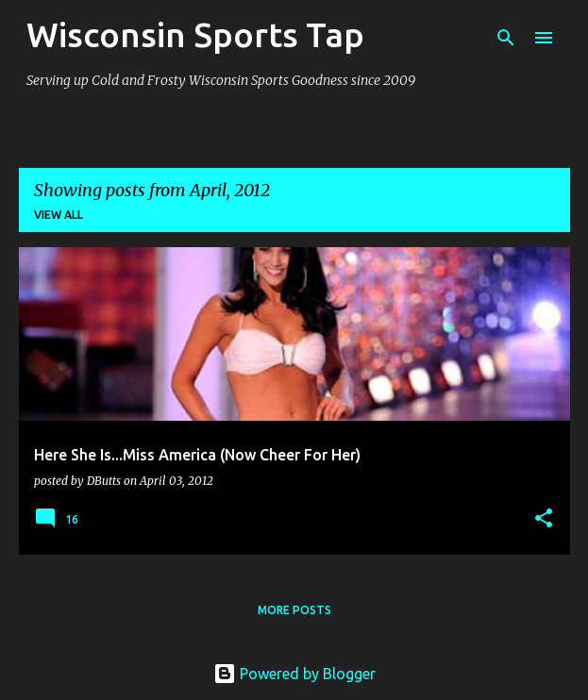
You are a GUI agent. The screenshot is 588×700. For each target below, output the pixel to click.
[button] (544, 519)
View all (59, 215)
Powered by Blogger (294, 674)
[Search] (506, 38)
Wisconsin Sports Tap (195, 34)
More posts (294, 610)
